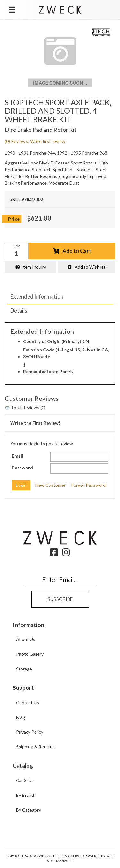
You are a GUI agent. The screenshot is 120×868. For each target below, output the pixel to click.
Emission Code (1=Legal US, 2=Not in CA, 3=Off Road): (66, 353)
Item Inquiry (34, 267)
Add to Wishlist (90, 267)
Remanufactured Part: (47, 371)
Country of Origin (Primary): (53, 341)
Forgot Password (88, 485)
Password (22, 468)
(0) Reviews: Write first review (35, 141)
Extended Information (37, 296)
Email (18, 456)
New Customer (50, 485)
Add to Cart (77, 251)
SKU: (15, 199)
